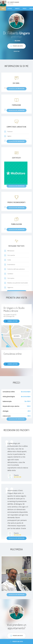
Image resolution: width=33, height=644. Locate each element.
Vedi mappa (16, 336)
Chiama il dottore (12, 321)
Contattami (17, 51)
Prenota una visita (16, 641)
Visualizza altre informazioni (17, 538)
